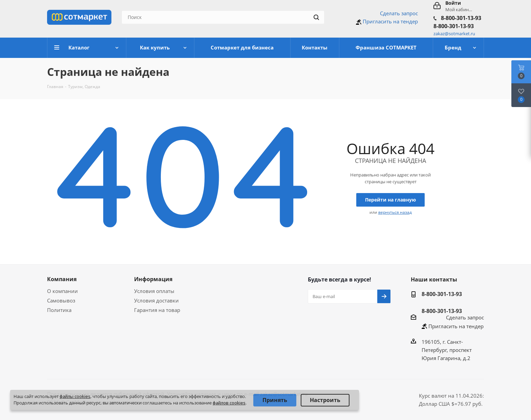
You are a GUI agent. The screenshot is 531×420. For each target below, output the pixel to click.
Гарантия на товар (157, 310)
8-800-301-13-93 (461, 18)
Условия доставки (156, 300)
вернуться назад (395, 212)
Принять (275, 400)
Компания (62, 279)
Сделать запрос (399, 13)
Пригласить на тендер (390, 21)
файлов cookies (229, 403)
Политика (59, 310)
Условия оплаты (154, 291)
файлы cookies (75, 396)
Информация (153, 279)
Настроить (325, 400)
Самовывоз (61, 300)
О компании (62, 291)
